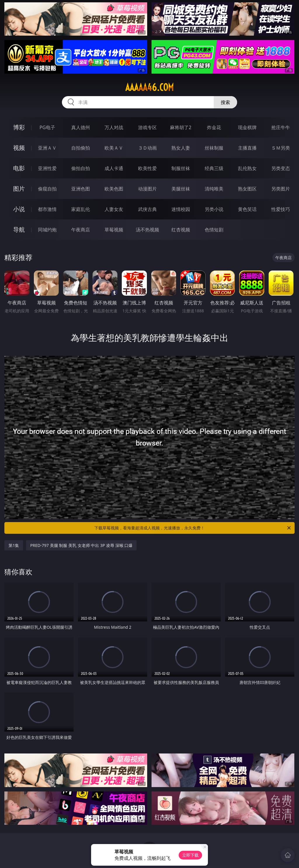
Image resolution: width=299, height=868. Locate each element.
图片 (19, 189)
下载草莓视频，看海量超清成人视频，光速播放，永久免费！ (193, 528)
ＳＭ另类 (281, 148)
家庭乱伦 (81, 209)
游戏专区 (147, 127)
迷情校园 (181, 209)
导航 (19, 229)
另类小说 (214, 209)
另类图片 (281, 189)
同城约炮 (47, 230)
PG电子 (47, 127)
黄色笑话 (247, 209)
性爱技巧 (281, 209)
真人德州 (81, 127)
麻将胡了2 (181, 127)
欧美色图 (114, 189)
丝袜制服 (214, 148)
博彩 (19, 127)
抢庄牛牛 (281, 127)
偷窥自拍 (47, 189)
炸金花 (214, 127)
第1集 (14, 545)
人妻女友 (114, 209)
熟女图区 (247, 189)
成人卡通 (114, 168)
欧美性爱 (147, 168)
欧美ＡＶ (114, 148)
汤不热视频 (147, 230)
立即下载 (190, 855)
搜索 (225, 102)
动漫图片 (147, 189)
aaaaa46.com (149, 87)
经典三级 (214, 168)
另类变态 (281, 168)
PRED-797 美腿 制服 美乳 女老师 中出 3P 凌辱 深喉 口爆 (81, 545)
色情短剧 (214, 230)
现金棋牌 (247, 127)
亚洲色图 (81, 189)
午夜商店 (81, 230)
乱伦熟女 (247, 168)
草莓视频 (114, 230)
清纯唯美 (214, 189)
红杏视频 (181, 230)
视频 (19, 148)
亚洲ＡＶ (47, 148)
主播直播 (247, 148)
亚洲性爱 (47, 168)
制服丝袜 (181, 168)
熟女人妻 (181, 148)
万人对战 (114, 127)
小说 (19, 209)
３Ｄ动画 (147, 148)
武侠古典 (147, 209)
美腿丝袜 (181, 189)
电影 (19, 168)
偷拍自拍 (81, 168)
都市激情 (47, 209)
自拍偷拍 (81, 148)
